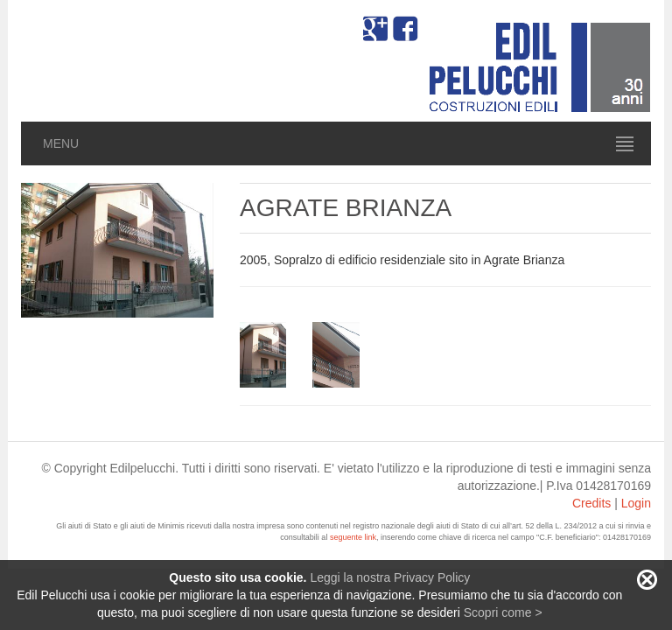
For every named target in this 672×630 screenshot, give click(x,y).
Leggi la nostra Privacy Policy (390, 577)
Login (636, 503)
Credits (591, 503)
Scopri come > (503, 612)
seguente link (353, 537)
